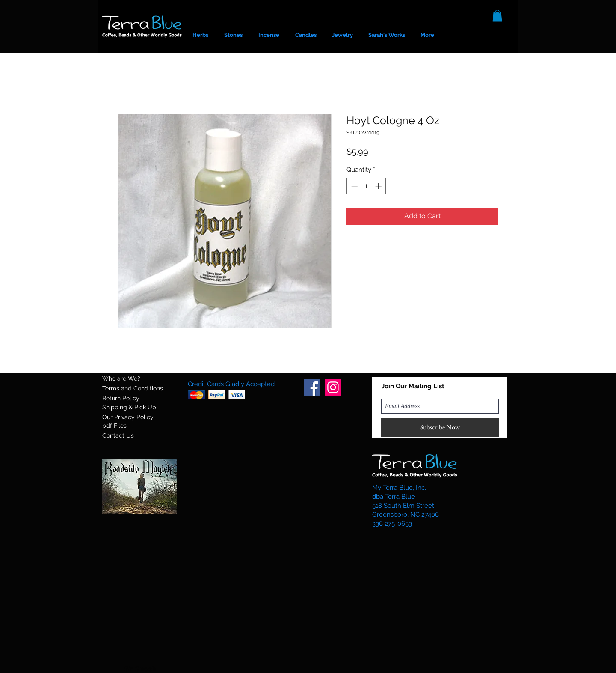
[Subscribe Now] (440, 427)
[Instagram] (333, 387)
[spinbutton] (366, 186)
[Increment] (379, 186)
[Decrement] (354, 186)
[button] (497, 16)
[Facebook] (312, 387)
